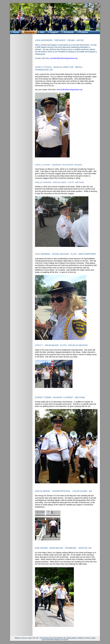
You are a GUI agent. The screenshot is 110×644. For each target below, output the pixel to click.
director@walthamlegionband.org (69, 90)
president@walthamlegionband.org (64, 58)
